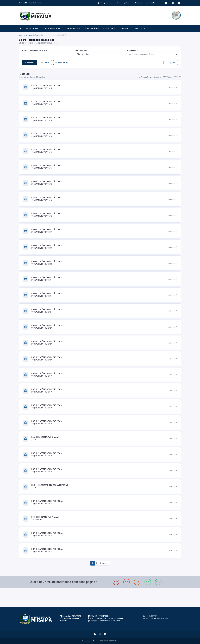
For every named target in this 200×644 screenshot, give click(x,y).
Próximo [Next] (104, 563)
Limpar (45, 63)
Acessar (173, 87)
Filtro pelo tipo (81, 50)
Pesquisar (30, 63)
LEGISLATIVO (73, 29)
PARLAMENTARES (54, 29)
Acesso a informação (34, 35)
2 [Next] (97, 563)
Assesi (91, 641)
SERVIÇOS (140, 29)
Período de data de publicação (35, 50)
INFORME (125, 29)
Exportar (171, 63)
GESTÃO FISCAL (110, 29)
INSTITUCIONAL (33, 29)
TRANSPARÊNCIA (92, 29)
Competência (133, 50)
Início (21, 35)
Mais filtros (62, 63)
